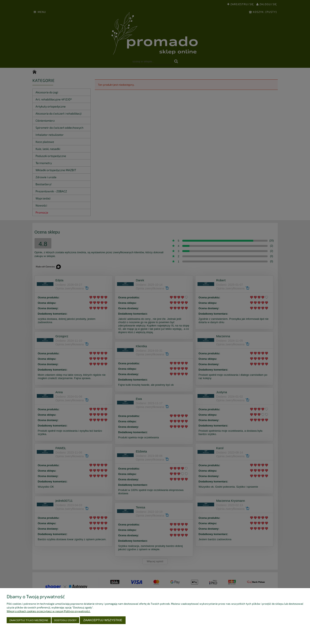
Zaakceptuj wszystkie (103, 620)
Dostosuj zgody (65, 620)
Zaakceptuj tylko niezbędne (29, 620)
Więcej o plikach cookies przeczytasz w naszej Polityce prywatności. (49, 611)
